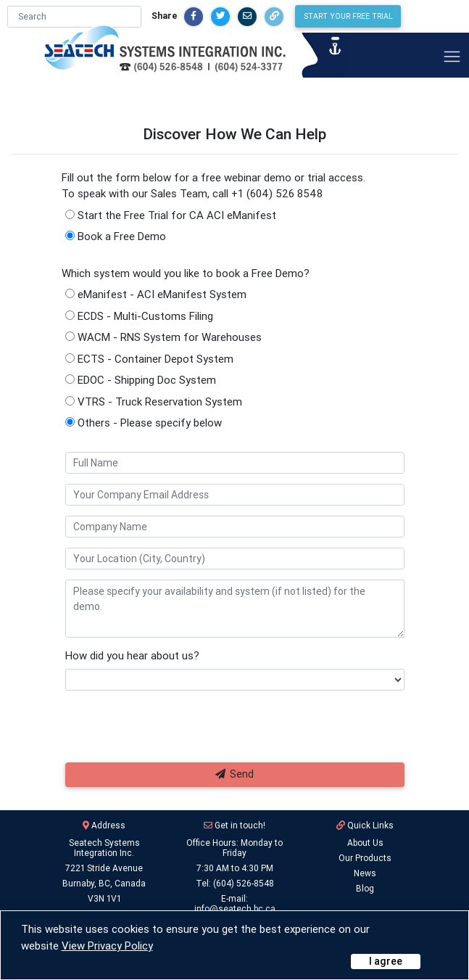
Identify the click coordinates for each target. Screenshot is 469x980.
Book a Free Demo (116, 236)
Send (235, 774)
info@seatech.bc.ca (235, 909)
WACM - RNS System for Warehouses (163, 337)
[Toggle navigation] (452, 56)
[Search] (125, 17)
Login (365, 903)
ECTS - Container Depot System (149, 359)
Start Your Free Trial (399, 16)
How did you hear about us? (132, 655)
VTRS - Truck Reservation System (154, 402)
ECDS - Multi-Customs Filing (139, 316)
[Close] (386, 962)
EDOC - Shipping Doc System (141, 380)
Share (215, 16)
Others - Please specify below (144, 423)
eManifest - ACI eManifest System (156, 294)
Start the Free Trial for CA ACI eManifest (171, 215)
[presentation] (165, 731)
